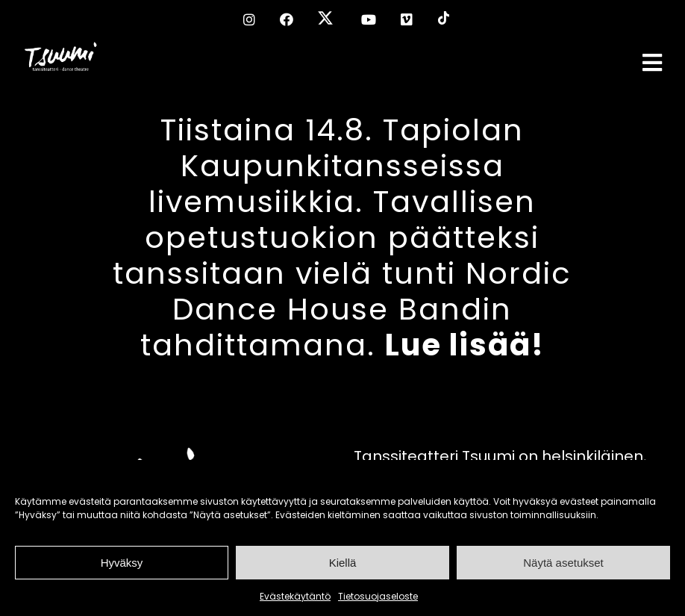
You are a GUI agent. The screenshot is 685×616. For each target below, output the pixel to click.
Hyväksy (122, 563)
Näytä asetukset (563, 563)
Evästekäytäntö (295, 596)
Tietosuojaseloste (378, 596)
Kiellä (343, 563)
